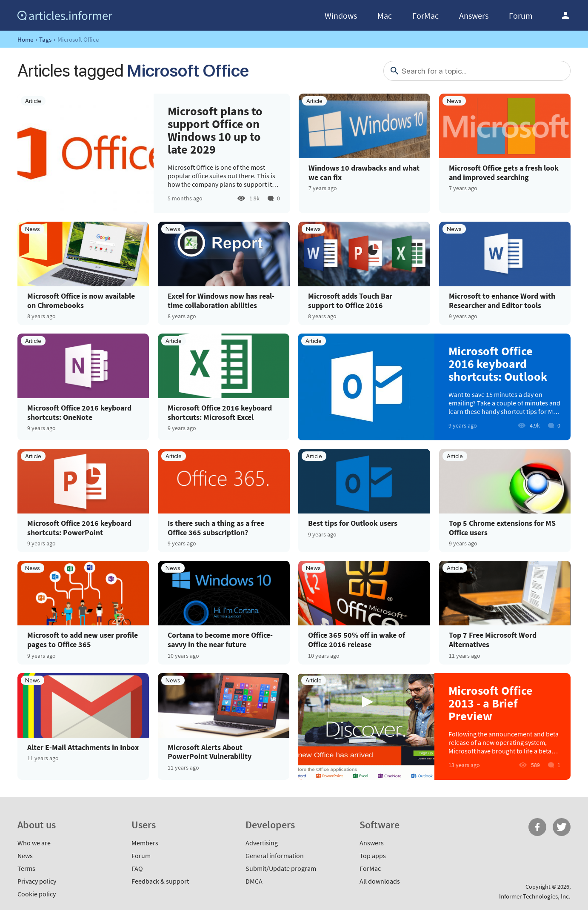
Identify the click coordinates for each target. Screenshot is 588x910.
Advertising (262, 843)
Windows (341, 16)
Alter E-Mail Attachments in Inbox (83, 747)
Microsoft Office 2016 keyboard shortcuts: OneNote (79, 412)
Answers (474, 16)
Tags (45, 39)
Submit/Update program (281, 868)
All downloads (380, 881)
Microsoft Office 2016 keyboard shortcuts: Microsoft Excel (220, 412)
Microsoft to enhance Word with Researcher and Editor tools (502, 301)
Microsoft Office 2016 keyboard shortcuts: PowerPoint (79, 528)
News (25, 856)
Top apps (373, 856)
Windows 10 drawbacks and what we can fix (364, 173)
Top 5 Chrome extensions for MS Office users (502, 528)
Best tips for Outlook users (353, 523)
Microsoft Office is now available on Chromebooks (81, 301)
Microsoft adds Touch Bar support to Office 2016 (350, 301)
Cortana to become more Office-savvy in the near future (220, 640)
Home (25, 39)
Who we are (34, 843)
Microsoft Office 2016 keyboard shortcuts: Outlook (498, 364)
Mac (385, 16)
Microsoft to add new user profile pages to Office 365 (83, 640)
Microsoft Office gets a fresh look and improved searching (504, 173)
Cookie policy (37, 894)
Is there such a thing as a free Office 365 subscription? (216, 528)
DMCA (254, 881)
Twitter (562, 827)
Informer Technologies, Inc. (535, 896)
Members (145, 843)
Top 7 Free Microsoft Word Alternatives (493, 640)
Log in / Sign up (565, 15)
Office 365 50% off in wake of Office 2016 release (357, 640)
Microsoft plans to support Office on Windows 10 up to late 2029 (215, 130)
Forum (521, 16)
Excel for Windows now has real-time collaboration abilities (221, 301)
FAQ (137, 868)
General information (275, 856)
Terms (26, 868)
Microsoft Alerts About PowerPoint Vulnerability (210, 752)
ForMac (425, 16)
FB (537, 827)
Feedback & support (160, 881)
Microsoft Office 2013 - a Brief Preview (491, 703)
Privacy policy (37, 881)
